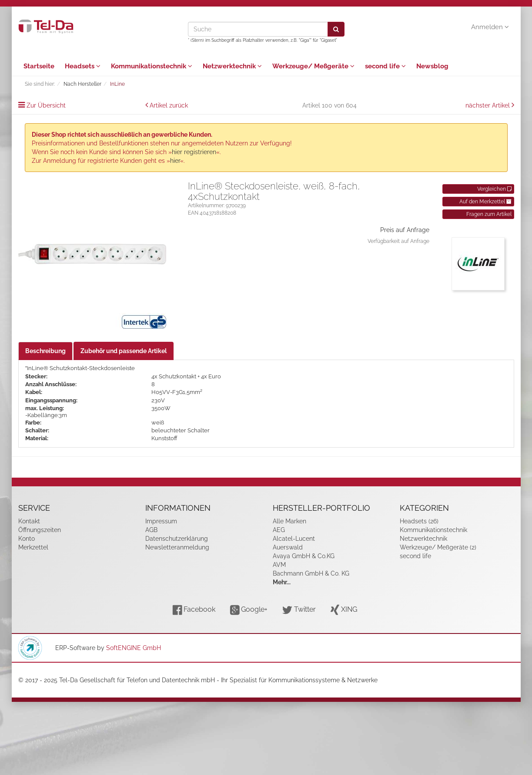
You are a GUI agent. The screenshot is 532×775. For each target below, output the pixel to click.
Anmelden (490, 27)
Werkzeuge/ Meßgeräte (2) (438, 547)
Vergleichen (494, 189)
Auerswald (288, 547)
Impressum (161, 521)
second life (385, 66)
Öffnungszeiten (40, 530)
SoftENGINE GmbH (134, 648)
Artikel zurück (169, 105)
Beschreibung (45, 351)
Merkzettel (33, 547)
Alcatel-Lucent (294, 539)
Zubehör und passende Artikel (124, 351)
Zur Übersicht (46, 105)
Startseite (39, 66)
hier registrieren (194, 152)
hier (175, 161)
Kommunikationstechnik (152, 66)
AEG (279, 530)
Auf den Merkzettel (485, 202)
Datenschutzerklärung (177, 539)
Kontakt (29, 521)
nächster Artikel (489, 105)
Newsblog (432, 66)
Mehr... (282, 582)
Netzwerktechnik (232, 66)
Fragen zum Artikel (489, 214)
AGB (151, 530)
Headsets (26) (419, 521)
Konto (27, 539)
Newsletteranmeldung (177, 547)
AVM (279, 565)
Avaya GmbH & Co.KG (304, 556)
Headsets (83, 66)
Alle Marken (289, 521)
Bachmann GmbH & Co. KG (311, 573)
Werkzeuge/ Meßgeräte (313, 66)
